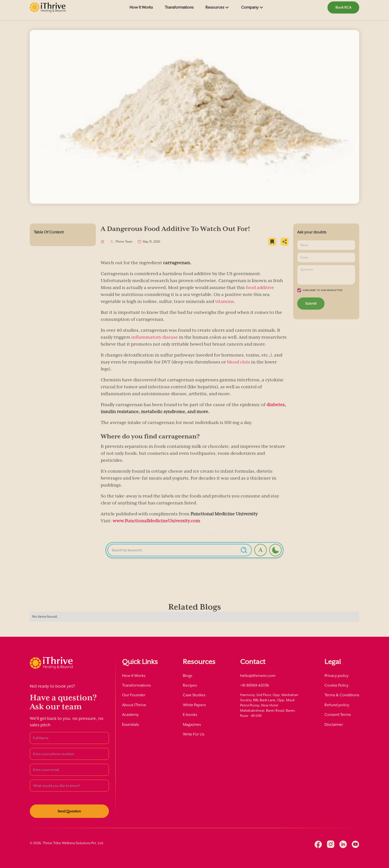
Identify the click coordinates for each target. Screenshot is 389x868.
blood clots (239, 370)
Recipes (190, 685)
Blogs (188, 676)
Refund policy (337, 705)
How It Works (134, 676)
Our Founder (134, 695)
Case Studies (194, 695)
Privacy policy (337, 676)
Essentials (130, 725)
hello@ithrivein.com (258, 676)
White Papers (194, 705)
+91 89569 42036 (255, 685)
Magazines (192, 725)
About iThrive (134, 705)
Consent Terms (338, 715)
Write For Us (194, 734)
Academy (130, 715)
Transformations (136, 685)
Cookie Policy (337, 685)
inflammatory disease (155, 345)
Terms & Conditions (342, 695)
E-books (190, 715)
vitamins (225, 309)
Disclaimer (334, 725)
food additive (260, 296)
